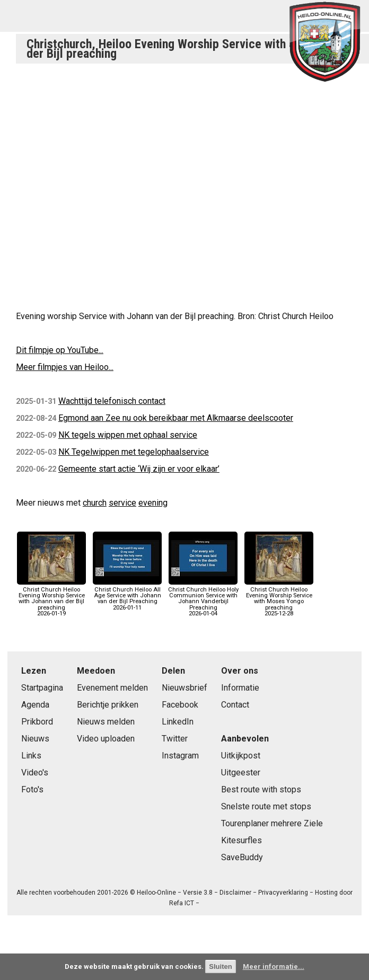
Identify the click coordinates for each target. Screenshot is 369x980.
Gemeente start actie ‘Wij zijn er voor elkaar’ (139, 469)
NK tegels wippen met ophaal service (128, 435)
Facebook (180, 705)
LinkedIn (178, 722)
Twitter (175, 739)
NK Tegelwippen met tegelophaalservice (134, 452)
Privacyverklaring (283, 893)
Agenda (35, 705)
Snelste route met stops (266, 806)
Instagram (180, 756)
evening (153, 503)
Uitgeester (241, 772)
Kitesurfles (241, 840)
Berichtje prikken (108, 705)
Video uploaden (106, 739)
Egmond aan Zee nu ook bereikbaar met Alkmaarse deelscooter (176, 418)
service (122, 503)
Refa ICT (182, 903)
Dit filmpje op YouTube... (60, 350)
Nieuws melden (106, 722)
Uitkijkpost (241, 756)
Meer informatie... (274, 966)
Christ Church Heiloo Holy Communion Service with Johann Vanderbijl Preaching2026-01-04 (203, 599)
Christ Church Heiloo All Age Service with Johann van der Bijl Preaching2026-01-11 (127, 596)
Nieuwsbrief (184, 688)
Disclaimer (235, 893)
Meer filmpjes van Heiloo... (65, 367)
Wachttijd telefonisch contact (112, 401)
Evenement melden (112, 688)
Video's (35, 772)
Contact (235, 705)
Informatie (240, 688)
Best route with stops (261, 789)
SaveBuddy (242, 857)
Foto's (32, 789)
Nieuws (35, 739)
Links (31, 756)
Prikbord (37, 722)
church (95, 503)
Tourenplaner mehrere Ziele (272, 823)
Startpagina (42, 688)
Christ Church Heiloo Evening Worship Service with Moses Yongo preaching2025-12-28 (279, 599)
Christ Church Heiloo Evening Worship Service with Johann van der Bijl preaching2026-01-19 (51, 599)
